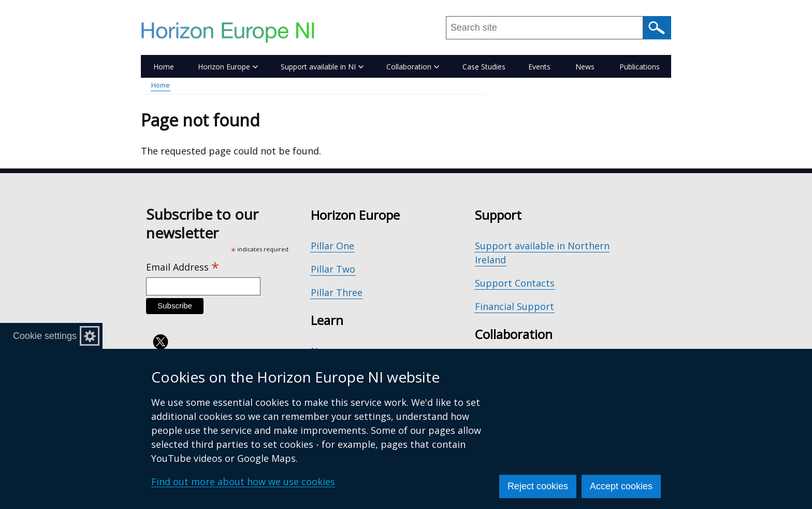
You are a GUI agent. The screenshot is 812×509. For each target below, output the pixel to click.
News (585, 67)
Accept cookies (621, 486)
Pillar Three (337, 292)
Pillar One (332, 246)
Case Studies (484, 67)
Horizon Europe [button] (228, 67)
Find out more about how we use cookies (243, 482)
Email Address (183, 267)
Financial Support (514, 306)
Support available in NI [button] (322, 67)
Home (164, 67)
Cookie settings (45, 336)
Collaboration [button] (413, 67)
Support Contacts (515, 283)
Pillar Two (333, 269)
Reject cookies (538, 486)
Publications (640, 67)
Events (539, 67)
